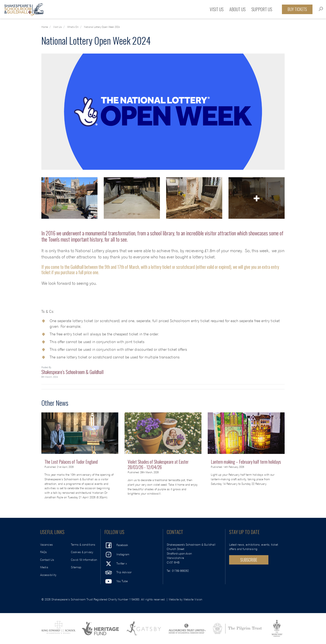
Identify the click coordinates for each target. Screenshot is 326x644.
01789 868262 (180, 571)
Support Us (262, 9)
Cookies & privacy (82, 552)
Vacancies (46, 545)
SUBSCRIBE (249, 560)
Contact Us (47, 560)
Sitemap (76, 567)
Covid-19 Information (84, 560)
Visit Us (217, 9)
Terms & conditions (83, 545)
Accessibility (48, 575)
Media (44, 567)
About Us (237, 9)
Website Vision (193, 599)
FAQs (43, 552)
